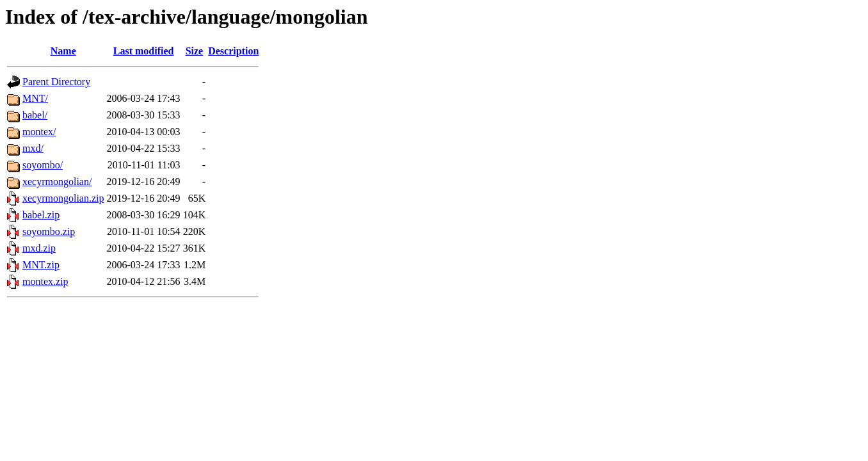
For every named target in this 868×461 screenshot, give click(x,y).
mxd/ (33, 148)
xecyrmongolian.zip (63, 198)
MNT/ (35, 98)
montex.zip (45, 281)
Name (63, 51)
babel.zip (41, 215)
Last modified (144, 51)
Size (195, 51)
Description (233, 51)
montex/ (39, 132)
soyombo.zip (49, 231)
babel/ (35, 115)
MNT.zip (41, 265)
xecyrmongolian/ (57, 182)
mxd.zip (39, 248)
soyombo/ (43, 165)
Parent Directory (56, 82)
